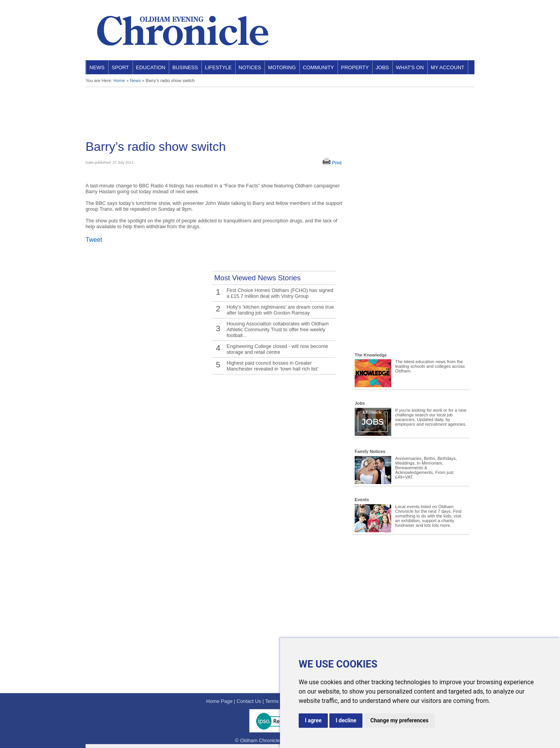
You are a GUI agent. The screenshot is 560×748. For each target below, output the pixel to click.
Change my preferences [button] (399, 720)
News (97, 67)
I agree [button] (313, 720)
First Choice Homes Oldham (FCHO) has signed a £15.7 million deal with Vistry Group (280, 293)
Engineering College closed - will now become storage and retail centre (277, 349)
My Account (448, 67)
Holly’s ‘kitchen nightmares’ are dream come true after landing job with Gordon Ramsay (280, 310)
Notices (250, 67)
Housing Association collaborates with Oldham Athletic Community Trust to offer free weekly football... (278, 329)
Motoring (282, 67)
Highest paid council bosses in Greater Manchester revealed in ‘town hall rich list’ (273, 366)
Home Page (219, 701)
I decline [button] (346, 720)
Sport (120, 67)
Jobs (382, 67)
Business (185, 67)
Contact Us (249, 701)
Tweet (94, 240)
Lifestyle (218, 67)
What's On (410, 67)
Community (318, 67)
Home (119, 80)
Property (355, 67)
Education (151, 67)
